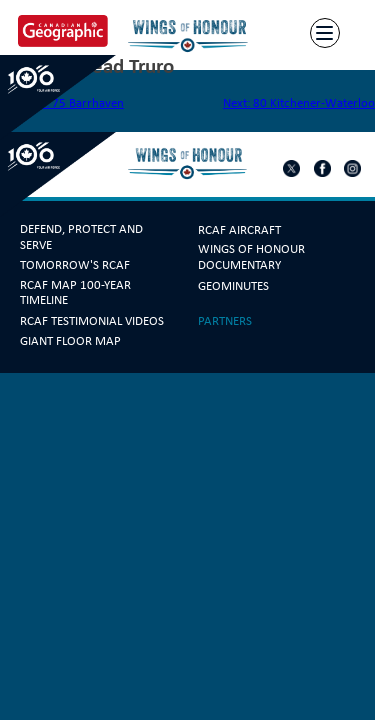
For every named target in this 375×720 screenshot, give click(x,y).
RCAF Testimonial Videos (92, 321)
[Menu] (325, 33)
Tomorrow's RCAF (75, 265)
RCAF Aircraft (239, 230)
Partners (225, 321)
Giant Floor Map (70, 341)
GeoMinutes (233, 286)
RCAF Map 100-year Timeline (75, 293)
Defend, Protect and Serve (81, 237)
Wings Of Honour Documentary (251, 257)
